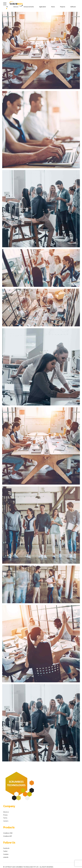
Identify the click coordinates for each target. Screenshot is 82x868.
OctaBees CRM (8, 833)
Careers (6, 821)
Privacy (5, 815)
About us (6, 812)
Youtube (6, 854)
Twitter (5, 851)
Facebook (6, 848)
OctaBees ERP (8, 836)
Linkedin (6, 857)
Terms (5, 818)
